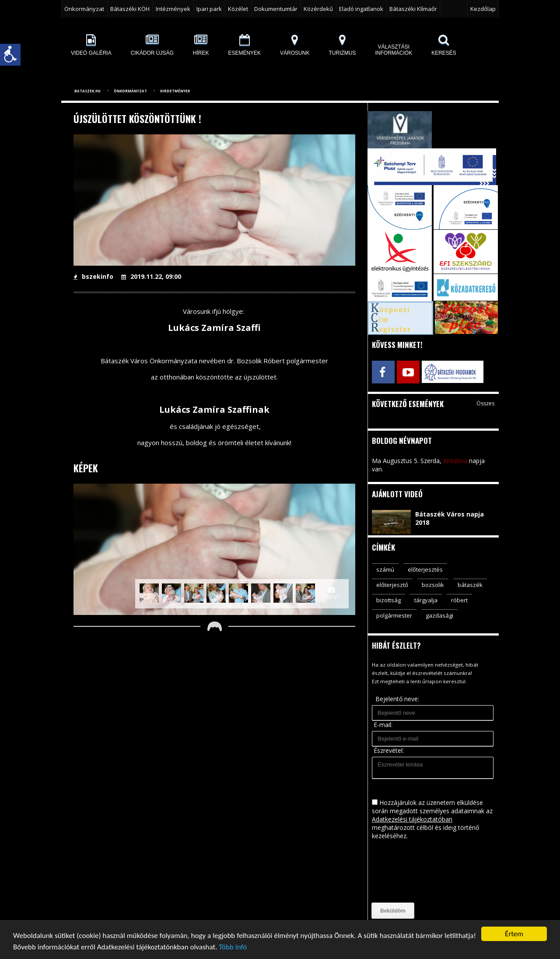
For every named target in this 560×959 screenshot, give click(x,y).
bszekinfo (93, 276)
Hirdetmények (175, 91)
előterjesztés (425, 569)
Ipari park (209, 9)
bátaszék (470, 585)
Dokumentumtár (276, 9)
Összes (485, 403)
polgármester (394, 615)
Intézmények (173, 9)
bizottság (388, 600)
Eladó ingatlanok (361, 9)
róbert (459, 600)
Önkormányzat (84, 9)
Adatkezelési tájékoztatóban (412, 819)
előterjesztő (392, 585)
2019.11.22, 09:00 (151, 276)
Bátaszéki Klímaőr (413, 9)
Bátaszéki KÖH (130, 9)
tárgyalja (426, 600)
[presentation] (408, 871)
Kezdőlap (483, 9)
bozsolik (433, 585)
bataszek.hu (87, 91)
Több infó (233, 947)
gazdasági (439, 615)
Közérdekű (318, 9)
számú (385, 569)
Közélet (238, 9)
